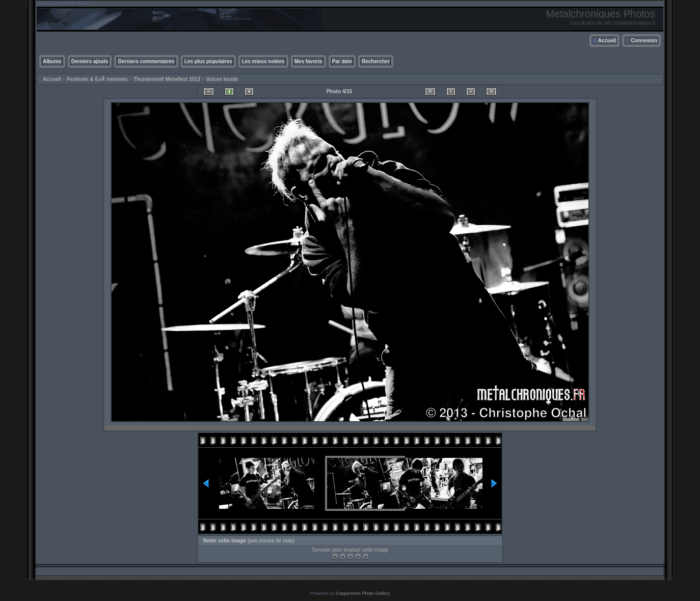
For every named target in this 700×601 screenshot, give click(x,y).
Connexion (644, 40)
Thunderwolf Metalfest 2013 (167, 79)
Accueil (607, 40)
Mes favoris (308, 61)
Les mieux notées (263, 61)
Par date (342, 61)
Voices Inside (222, 79)
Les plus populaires (208, 61)
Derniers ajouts (90, 61)
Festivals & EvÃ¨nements (97, 79)
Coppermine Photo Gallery (363, 593)
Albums (52, 61)
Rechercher (376, 61)
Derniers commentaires (146, 61)
